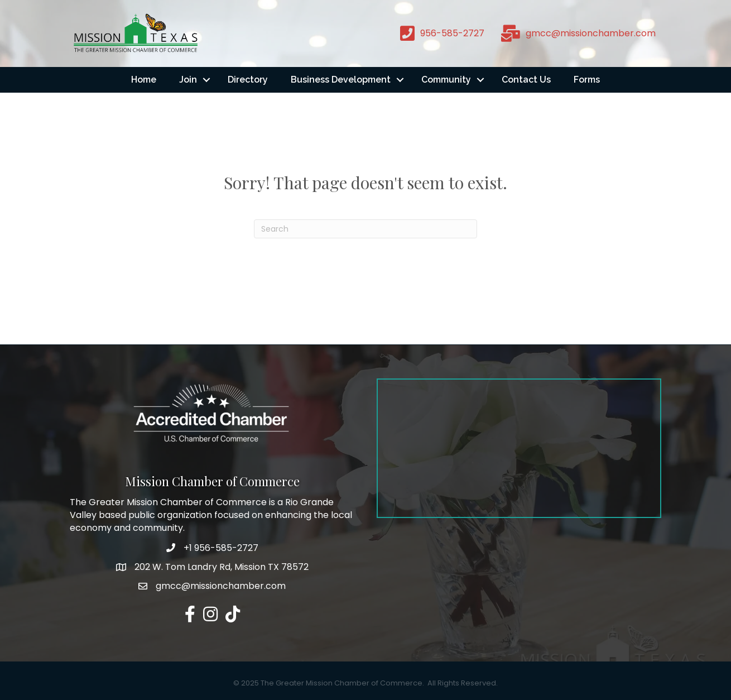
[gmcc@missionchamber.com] (576, 33)
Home (144, 80)
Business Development (341, 80)
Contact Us (526, 80)
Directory (248, 80)
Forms (587, 80)
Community (446, 80)
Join (188, 80)
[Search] (365, 229)
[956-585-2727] (439, 33)
